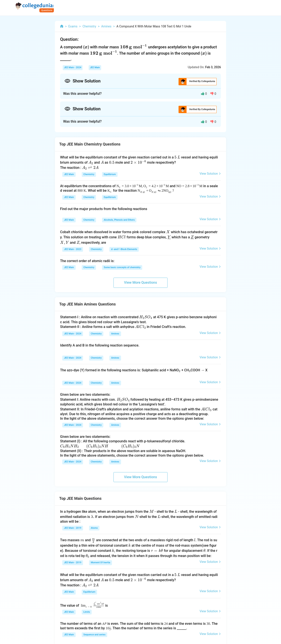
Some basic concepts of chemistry (122, 267)
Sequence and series (94, 635)
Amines (115, 334)
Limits (87, 612)
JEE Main (95, 67)
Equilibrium (110, 174)
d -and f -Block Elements (124, 249)
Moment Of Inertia (101, 563)
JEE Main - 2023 (73, 249)
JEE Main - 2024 (73, 67)
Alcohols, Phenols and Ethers (119, 220)
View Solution (210, 174)
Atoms (94, 528)
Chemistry (89, 174)
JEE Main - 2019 (73, 528)
